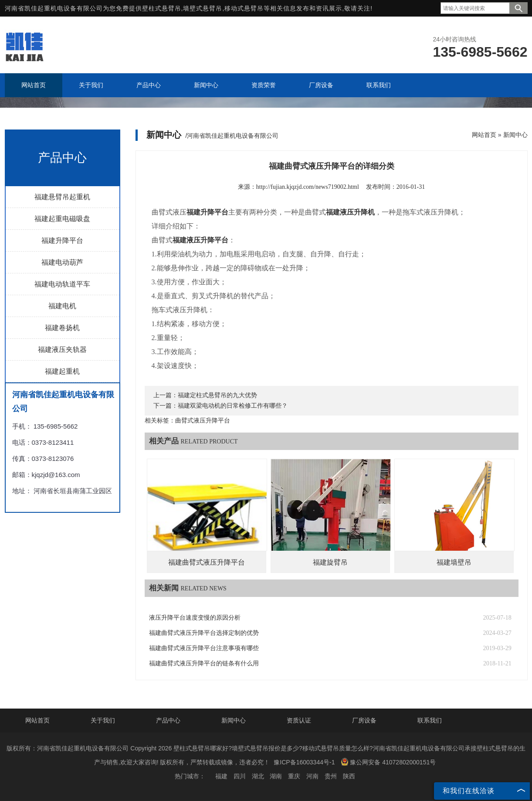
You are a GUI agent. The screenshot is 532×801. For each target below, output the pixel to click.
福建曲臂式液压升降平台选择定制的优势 (204, 633)
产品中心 (168, 720)
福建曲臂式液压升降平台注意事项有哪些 (204, 648)
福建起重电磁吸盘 (62, 219)
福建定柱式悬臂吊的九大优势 (217, 395)
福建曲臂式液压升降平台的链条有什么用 (204, 663)
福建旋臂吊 (330, 562)
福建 (221, 776)
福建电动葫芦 (62, 262)
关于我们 (103, 720)
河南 (312, 776)
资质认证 (299, 720)
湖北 (258, 776)
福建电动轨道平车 (62, 284)
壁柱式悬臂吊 (162, 8)
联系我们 (430, 720)
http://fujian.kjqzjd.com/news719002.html (308, 187)
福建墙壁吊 (454, 562)
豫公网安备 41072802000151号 (388, 762)
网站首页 (484, 135)
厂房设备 (364, 720)
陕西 (349, 776)
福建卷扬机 (62, 328)
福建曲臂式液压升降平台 (207, 562)
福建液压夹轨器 (62, 349)
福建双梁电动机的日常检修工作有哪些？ (233, 406)
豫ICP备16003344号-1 (304, 762)
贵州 (331, 776)
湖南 (276, 776)
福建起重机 (62, 371)
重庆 (294, 776)
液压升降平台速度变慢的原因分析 (195, 618)
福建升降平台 (62, 240)
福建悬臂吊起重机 (62, 197)
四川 (240, 776)
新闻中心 (515, 135)
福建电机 (62, 306)
